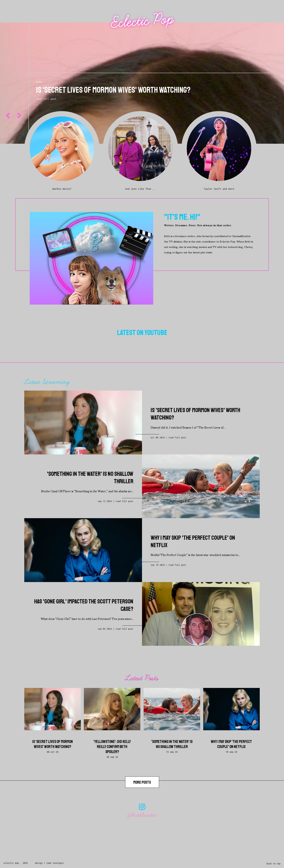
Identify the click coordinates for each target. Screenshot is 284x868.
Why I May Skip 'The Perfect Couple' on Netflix (231, 744)
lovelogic (58, 863)
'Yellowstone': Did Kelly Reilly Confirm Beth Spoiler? (112, 747)
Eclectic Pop (142, 21)
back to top (274, 864)
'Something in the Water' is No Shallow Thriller (172, 744)
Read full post (177, 438)
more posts (142, 782)
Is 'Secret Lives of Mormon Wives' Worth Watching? (53, 744)
